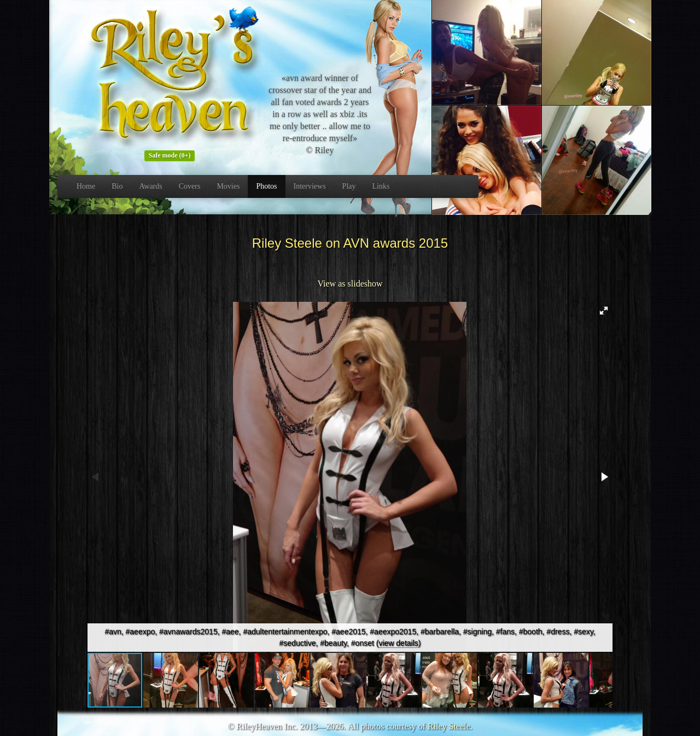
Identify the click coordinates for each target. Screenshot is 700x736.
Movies (228, 186)
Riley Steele (449, 726)
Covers (190, 186)
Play (349, 186)
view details (398, 643)
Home (86, 186)
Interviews (310, 186)
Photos (266, 186)
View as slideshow (350, 284)
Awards (150, 186)
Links (381, 186)
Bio (117, 186)
